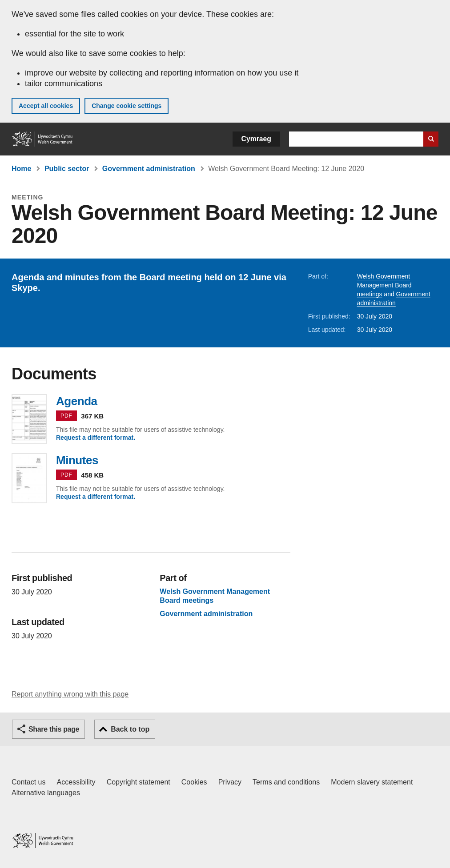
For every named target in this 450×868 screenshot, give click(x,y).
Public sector (67, 169)
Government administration (149, 169)
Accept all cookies (46, 106)
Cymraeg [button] (256, 139)
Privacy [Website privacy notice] (230, 782)
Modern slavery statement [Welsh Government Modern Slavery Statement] (372, 782)
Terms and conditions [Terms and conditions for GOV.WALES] (286, 782)
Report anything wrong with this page (70, 694)
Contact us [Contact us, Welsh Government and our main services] (28, 782)
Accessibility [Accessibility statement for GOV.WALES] (76, 782)
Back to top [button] (130, 729)
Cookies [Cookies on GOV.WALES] (194, 782)
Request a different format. (96, 438)
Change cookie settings (127, 106)
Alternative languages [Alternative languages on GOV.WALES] (46, 793)
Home (21, 169)
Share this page (54, 729)
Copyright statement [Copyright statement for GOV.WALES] (139, 782)
